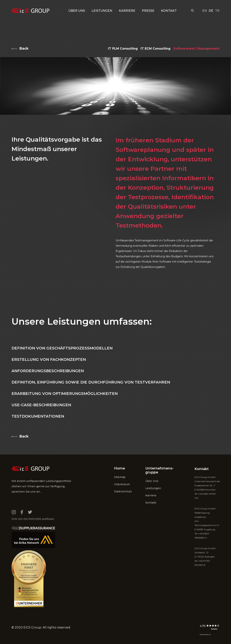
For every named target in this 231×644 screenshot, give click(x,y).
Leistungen (153, 488)
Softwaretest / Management (196, 49)
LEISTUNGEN (102, 11)
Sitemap (120, 477)
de (211, 11)
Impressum (122, 484)
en (205, 11)
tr (217, 11)
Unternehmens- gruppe (159, 470)
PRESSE (148, 11)
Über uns (77, 11)
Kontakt (151, 503)
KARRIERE (127, 11)
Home (120, 468)
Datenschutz (123, 491)
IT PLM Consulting (123, 49)
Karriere (151, 495)
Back (24, 48)
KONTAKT (169, 11)
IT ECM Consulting (156, 49)
